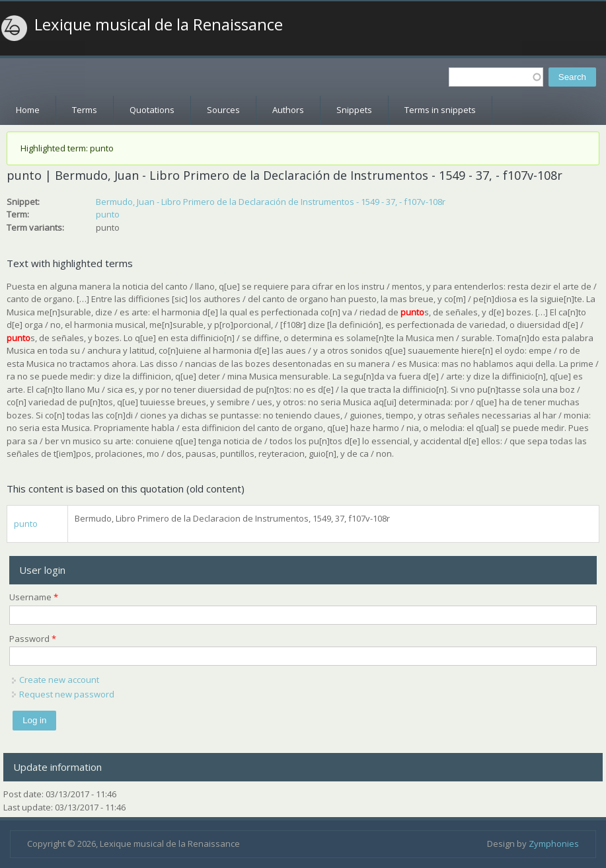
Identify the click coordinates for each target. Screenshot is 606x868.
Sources (223, 110)
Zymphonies (554, 844)
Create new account (59, 680)
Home (28, 110)
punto (108, 214)
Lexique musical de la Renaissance (159, 24)
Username (34, 597)
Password (33, 639)
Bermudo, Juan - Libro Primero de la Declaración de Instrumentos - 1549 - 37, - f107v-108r (271, 202)
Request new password (67, 694)
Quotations (152, 110)
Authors (288, 110)
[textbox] (496, 77)
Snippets (354, 110)
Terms (85, 110)
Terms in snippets (440, 110)
